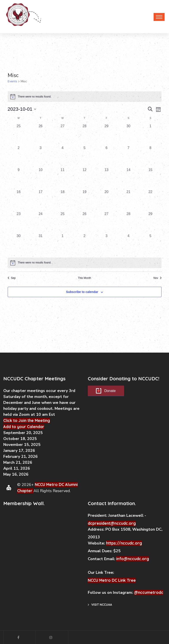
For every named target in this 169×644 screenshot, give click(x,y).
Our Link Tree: (101, 572)
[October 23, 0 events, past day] (19, 222)
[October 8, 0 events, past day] (151, 156)
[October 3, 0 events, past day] (40, 156)
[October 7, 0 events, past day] (129, 156)
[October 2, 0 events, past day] (19, 156)
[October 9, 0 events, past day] (19, 178)
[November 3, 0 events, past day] (107, 244)
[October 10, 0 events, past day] (40, 178)
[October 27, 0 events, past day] (107, 222)
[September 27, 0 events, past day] (62, 134)
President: (97, 515)
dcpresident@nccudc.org (112, 523)
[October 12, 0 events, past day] (84, 178)
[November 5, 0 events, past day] (151, 244)
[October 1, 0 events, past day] (151, 134)
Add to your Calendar (24, 427)
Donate (110, 391)
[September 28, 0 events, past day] (84, 134)
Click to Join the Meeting (27, 420)
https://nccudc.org (124, 543)
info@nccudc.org (133, 559)
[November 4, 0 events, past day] (129, 244)
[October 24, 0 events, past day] (40, 222)
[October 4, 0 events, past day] (62, 156)
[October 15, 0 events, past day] (151, 178)
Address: (97, 529)
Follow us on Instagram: (111, 592)
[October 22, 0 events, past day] (151, 200)
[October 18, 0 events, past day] (62, 200)
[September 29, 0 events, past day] (107, 134)
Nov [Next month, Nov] (157, 278)
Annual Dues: (100, 551)
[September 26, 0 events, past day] (40, 134)
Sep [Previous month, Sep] (12, 278)
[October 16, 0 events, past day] (19, 200)
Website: (97, 543)
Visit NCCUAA (100, 605)
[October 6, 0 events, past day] (107, 156)
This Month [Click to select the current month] (84, 278)
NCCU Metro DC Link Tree (112, 580)
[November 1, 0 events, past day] (62, 244)
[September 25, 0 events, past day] (19, 134)
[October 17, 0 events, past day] (40, 200)
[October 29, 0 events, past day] (151, 222)
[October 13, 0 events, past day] (107, 178)
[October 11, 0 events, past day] (62, 178)
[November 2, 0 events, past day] (84, 244)
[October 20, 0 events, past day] (107, 200)
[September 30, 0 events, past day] (129, 134)
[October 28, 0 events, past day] (129, 222)
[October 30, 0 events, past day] (19, 244)
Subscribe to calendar (82, 292)
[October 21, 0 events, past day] (129, 200)
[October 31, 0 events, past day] (40, 244)
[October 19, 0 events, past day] (84, 200)
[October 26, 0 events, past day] (84, 222)
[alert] (85, 263)
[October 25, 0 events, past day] (62, 222)
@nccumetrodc (149, 592)
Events (12, 81)
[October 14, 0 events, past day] (129, 178)
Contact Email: (102, 559)
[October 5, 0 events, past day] (84, 156)
